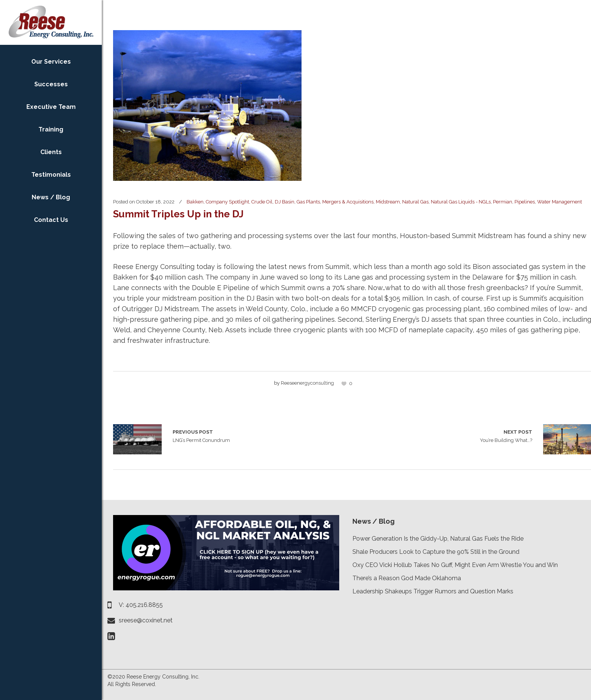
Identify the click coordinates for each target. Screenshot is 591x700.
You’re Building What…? (506, 436)
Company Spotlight (227, 202)
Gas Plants (308, 202)
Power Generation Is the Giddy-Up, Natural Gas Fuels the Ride (438, 539)
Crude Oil (262, 202)
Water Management (560, 202)
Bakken (195, 202)
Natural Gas (415, 202)
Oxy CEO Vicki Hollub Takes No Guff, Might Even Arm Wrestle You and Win (455, 565)
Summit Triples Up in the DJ (178, 214)
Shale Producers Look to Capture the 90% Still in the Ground (436, 552)
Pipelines (525, 202)
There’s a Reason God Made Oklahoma (407, 578)
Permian (503, 202)
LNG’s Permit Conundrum (137, 439)
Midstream (388, 202)
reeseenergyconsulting (307, 383)
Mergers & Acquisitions (348, 202)
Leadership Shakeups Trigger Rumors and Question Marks (433, 591)
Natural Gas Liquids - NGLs (461, 202)
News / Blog (374, 521)
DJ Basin (285, 202)
